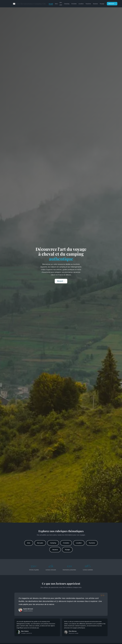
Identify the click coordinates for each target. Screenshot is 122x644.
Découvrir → (112, 4)
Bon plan (61, 4)
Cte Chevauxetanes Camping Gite (29, 4)
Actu (56, 4)
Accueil (51, 4)
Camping (67, 4)
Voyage (102, 4)
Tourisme (88, 4)
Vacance (95, 4)
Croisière (74, 4)
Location (81, 4)
